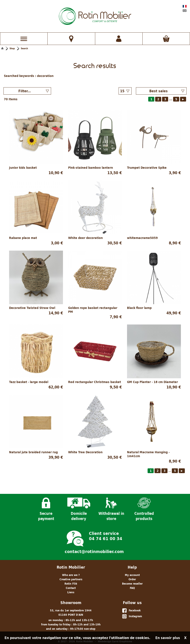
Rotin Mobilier (71, 565)
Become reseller (132, 582)
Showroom (71, 601)
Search (24, 48)
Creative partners (71, 577)
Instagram (132, 615)
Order (132, 577)
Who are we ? (71, 573)
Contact (71, 586)
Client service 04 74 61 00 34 (106, 534)
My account (132, 573)
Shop (12, 48)
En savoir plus (168, 638)
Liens (71, 590)
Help (132, 565)
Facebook (131, 609)
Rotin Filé (71, 582)
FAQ (132, 586)
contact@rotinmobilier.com (94, 550)
